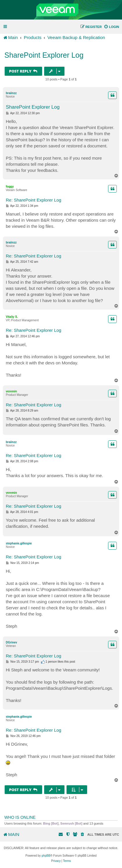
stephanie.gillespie (19, 543)
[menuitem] (111, 27)
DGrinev (11, 642)
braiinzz (11, 93)
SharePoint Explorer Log (44, 55)
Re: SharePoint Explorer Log (34, 200)
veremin (11, 391)
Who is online (20, 817)
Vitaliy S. (12, 317)
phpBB (46, 856)
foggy (10, 187)
